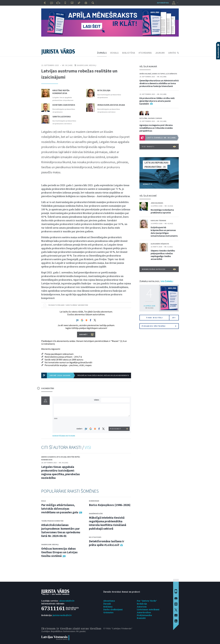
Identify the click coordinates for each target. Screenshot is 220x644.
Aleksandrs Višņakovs (160, 244)
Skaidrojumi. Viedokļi (86, 65)
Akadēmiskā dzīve (96, 514)
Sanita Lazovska (62, 116)
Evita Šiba (143, 118)
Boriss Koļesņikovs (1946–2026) (110, 505)
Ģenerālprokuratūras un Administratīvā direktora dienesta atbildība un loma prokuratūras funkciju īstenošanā (159, 83)
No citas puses (95, 537)
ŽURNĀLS (102, 53)
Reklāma (108, 607)
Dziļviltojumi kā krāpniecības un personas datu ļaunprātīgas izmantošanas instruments (164, 232)
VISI (88, 447)
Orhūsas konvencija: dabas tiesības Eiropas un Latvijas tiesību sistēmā (59, 552)
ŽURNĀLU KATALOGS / (156, 281)
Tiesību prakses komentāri (52, 521)
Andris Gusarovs (49, 457)
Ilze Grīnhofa (171, 74)
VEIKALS (114, 53)
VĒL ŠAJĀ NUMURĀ (148, 66)
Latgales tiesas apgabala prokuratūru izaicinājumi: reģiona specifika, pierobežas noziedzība (61, 472)
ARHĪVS (172, 53)
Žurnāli (107, 604)
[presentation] (116, 421)
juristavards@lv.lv (62, 615)
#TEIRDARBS (145, 53)
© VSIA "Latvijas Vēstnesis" (118, 628)
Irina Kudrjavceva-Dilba (111, 105)
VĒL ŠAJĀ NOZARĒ (148, 196)
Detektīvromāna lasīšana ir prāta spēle (107, 543)
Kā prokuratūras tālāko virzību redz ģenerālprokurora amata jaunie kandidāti (157, 101)
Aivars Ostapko (159, 74)
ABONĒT (84, 334)
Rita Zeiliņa (104, 90)
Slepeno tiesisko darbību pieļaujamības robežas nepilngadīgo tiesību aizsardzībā (163, 255)
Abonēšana (109, 601)
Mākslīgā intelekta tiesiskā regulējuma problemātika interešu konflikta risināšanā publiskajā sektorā (108, 523)
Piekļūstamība (144, 615)
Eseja (43, 501)
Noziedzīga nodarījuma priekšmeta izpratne (162, 211)
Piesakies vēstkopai (159, 326)
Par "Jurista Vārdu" (147, 601)
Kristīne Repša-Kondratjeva (61, 92)
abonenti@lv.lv (67, 601)
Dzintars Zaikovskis (64, 105)
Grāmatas (108, 612)
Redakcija (142, 604)
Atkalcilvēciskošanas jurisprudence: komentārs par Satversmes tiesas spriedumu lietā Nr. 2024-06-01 (61, 530)
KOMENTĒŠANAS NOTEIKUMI (64, 436)
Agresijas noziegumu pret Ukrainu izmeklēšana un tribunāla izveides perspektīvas (156, 128)
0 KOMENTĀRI (48, 388)
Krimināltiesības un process (159, 269)
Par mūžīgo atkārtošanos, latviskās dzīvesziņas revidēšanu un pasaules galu (60, 509)
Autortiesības (144, 612)
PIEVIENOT (116, 429)
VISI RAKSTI (159, 147)
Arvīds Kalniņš (145, 74)
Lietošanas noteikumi (148, 609)
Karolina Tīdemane (158, 221)
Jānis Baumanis (157, 203)
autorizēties (163, 3)
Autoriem (142, 607)
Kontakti (141, 618)
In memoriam (94, 501)
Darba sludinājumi (113, 609)
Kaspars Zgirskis (155, 118)
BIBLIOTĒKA (129, 53)
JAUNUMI (160, 53)
